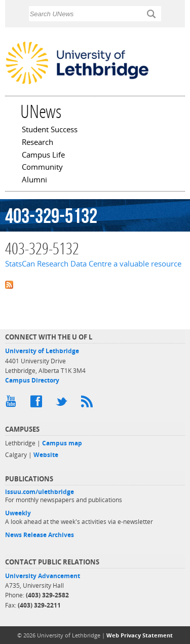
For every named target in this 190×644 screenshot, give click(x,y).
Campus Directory (32, 380)
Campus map (62, 443)
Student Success (50, 130)
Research (37, 143)
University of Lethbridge (42, 351)
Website (46, 455)
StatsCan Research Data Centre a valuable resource (93, 264)
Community (42, 168)
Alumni (34, 180)
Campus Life (43, 156)
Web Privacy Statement (140, 635)
